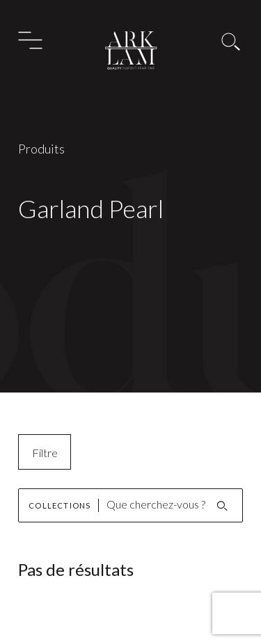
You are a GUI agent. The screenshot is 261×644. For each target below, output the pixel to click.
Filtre (45, 453)
